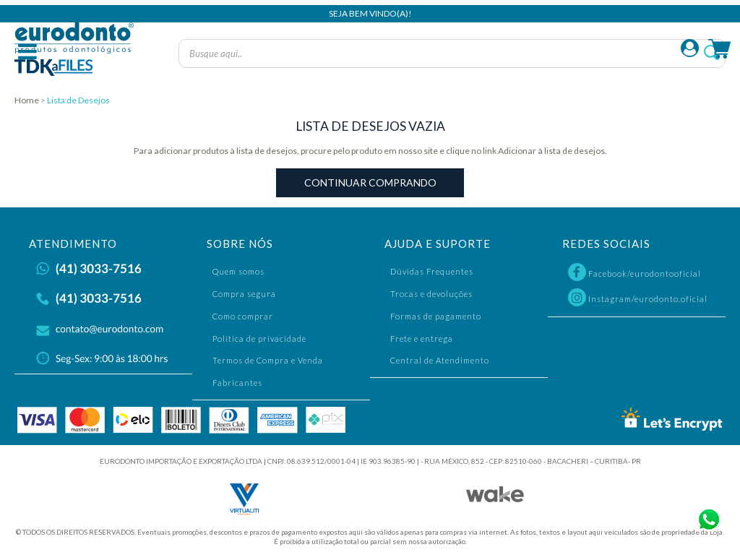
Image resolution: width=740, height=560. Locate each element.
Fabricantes (237, 383)
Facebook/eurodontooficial (634, 272)
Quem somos (238, 271)
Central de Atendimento (440, 360)
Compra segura (244, 294)
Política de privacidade (259, 339)
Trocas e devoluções (431, 294)
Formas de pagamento (436, 316)
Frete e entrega (422, 339)
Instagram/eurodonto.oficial (638, 297)
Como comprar (243, 316)
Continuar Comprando (370, 182)
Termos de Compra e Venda (268, 360)
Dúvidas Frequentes (432, 271)
